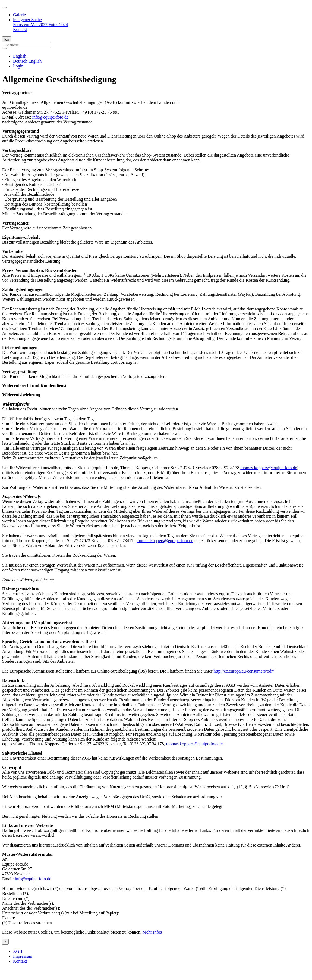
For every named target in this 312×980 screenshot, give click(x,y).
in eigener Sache (27, 20)
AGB (18, 951)
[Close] (5, 942)
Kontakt (20, 29)
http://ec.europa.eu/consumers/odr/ (244, 671)
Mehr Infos (152, 932)
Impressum (23, 956)
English (35, 61)
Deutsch (20, 61)
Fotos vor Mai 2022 (31, 25)
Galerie (19, 15)
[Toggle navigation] (4, 7)
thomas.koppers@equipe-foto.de (269, 468)
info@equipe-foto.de (50, 117)
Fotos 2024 (58, 25)
